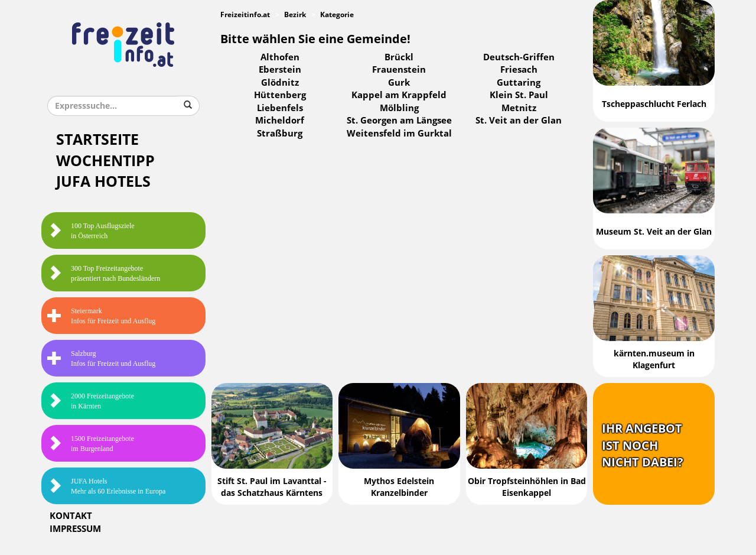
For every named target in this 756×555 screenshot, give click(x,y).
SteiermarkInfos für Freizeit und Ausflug (101, 316)
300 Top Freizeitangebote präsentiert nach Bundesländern (104, 273)
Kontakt (71, 516)
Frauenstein (399, 70)
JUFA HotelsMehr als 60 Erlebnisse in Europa (106, 486)
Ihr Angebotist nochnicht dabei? (643, 445)
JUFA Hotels (103, 182)
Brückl (399, 57)
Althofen (280, 57)
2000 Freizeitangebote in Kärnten (91, 401)
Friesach (519, 70)
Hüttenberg (280, 95)
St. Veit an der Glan (519, 121)
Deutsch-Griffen (519, 57)
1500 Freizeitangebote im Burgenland (91, 444)
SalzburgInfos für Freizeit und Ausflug (101, 358)
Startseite (97, 140)
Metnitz (519, 108)
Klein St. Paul (519, 95)
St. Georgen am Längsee (399, 121)
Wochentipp (105, 161)
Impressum (75, 529)
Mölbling (399, 108)
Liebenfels (280, 108)
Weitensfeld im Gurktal (399, 134)
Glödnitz (280, 83)
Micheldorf (280, 121)
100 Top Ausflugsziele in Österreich (91, 231)
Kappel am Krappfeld (399, 95)
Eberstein (280, 70)
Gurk (399, 83)
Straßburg (280, 134)
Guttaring (519, 83)
